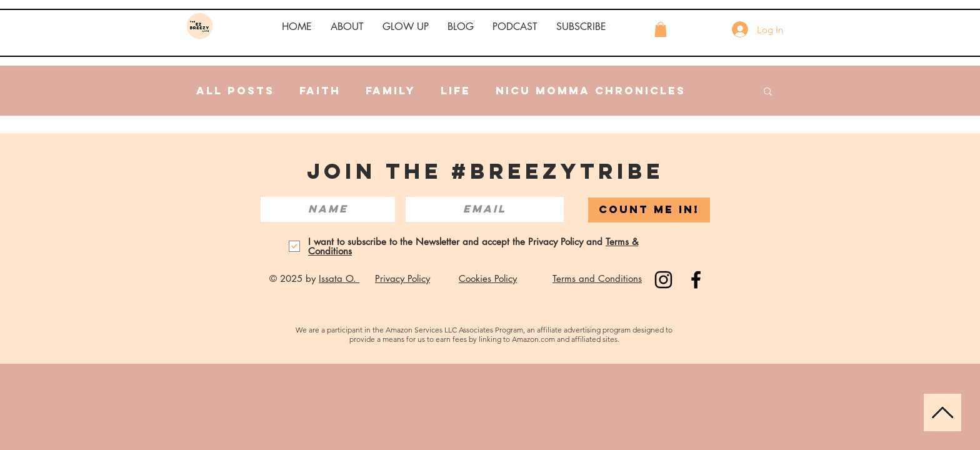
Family (391, 91)
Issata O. (339, 278)
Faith (320, 91)
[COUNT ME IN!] (649, 210)
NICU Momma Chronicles (591, 91)
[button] (347, 27)
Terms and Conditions (597, 278)
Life (456, 91)
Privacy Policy (402, 278)
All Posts (235, 91)
